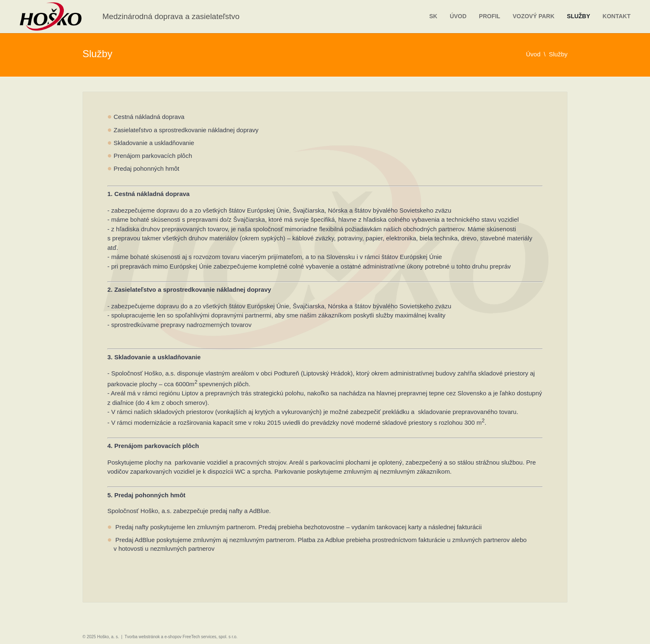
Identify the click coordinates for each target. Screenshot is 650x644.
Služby (579, 16)
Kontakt (617, 16)
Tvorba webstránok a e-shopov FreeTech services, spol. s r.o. (181, 637)
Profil (489, 16)
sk (433, 16)
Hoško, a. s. (108, 637)
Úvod (458, 16)
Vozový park (534, 16)
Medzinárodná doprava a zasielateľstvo (171, 16)
